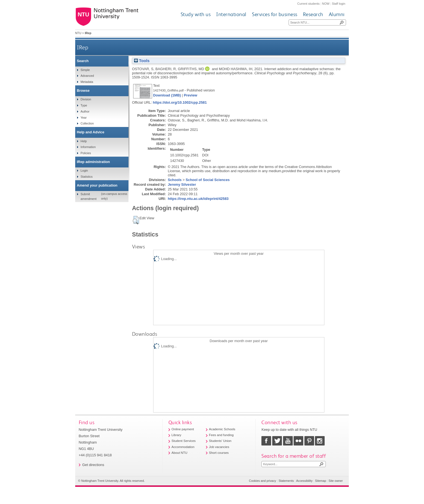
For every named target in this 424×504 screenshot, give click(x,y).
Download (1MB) (167, 95)
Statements (286, 481)
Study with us (196, 14)
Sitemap (320, 481)
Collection (87, 123)
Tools (142, 61)
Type (84, 105)
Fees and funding (221, 435)
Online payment (183, 429)
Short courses (219, 453)
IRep (83, 47)
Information (88, 147)
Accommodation (183, 447)
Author (85, 111)
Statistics (87, 177)
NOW (326, 4)
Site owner (336, 481)
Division (86, 99)
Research (313, 14)
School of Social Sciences (208, 180)
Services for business (275, 14)
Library (176, 435)
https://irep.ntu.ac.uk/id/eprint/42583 (198, 199)
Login (84, 170)
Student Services (184, 441)
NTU (78, 33)
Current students (308, 4)
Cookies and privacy (263, 481)
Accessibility (304, 481)
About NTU (179, 453)
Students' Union (220, 441)
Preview (190, 95)
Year (84, 118)
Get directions (93, 465)
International (231, 14)
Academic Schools (222, 429)
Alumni (337, 14)
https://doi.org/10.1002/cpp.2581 (180, 102)
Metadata (87, 82)
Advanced (87, 76)
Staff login (339, 4)
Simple (85, 70)
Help (84, 141)
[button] (136, 220)
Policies (86, 153)
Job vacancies (219, 447)
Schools (175, 180)
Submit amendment (88, 196)
